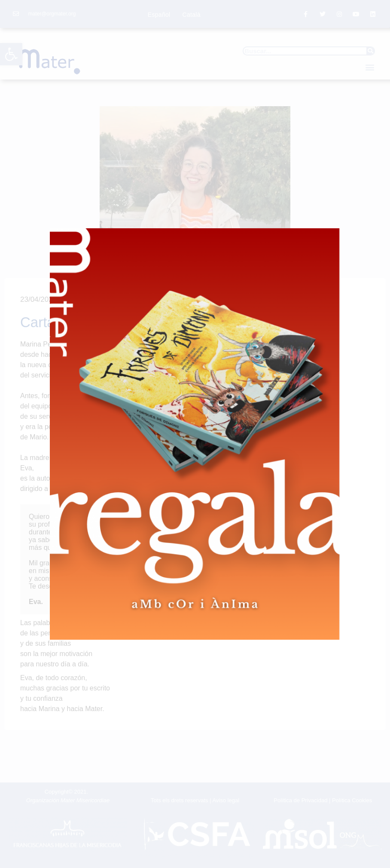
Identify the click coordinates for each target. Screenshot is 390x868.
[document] (195, 434)
